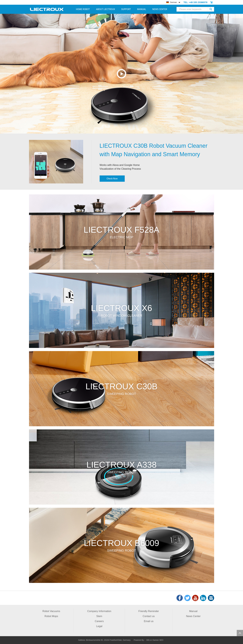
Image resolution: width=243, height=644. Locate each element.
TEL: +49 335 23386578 (195, 2)
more (122, 232)
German (172, 2)
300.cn (149, 640)
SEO (161, 640)
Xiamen (156, 640)
